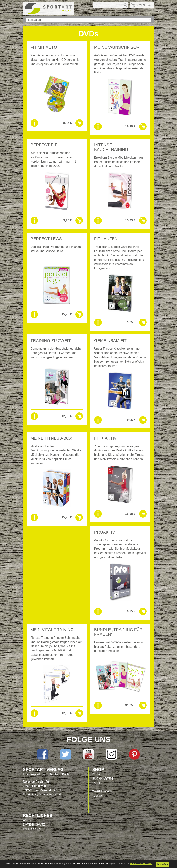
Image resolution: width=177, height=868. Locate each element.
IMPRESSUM (32, 829)
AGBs (27, 820)
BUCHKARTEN (103, 779)
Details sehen (34, 123)
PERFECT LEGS (46, 239)
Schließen (162, 864)
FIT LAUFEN (106, 239)
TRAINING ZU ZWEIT (51, 341)
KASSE (97, 796)
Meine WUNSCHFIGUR (117, 47)
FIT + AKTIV (105, 438)
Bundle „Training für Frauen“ (118, 632)
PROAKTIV (105, 532)
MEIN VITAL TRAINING (52, 630)
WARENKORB (102, 791)
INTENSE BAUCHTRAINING (111, 147)
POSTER (99, 783)
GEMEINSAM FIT (111, 341)
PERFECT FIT (44, 145)
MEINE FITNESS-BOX (51, 438)
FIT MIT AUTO (44, 47)
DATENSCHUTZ (34, 825)
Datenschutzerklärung (142, 863)
